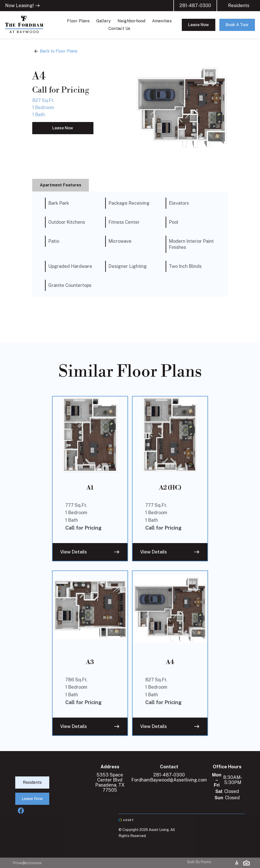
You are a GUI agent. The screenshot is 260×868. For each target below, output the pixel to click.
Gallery (104, 21)
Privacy (15, 863)
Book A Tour (237, 25)
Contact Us (119, 29)
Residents (239, 6)
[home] (30, 25)
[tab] (61, 185)
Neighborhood (132, 21)
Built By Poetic (199, 862)
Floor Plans (78, 21)
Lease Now (199, 25)
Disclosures (28, 863)
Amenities (162, 21)
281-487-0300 (195, 6)
